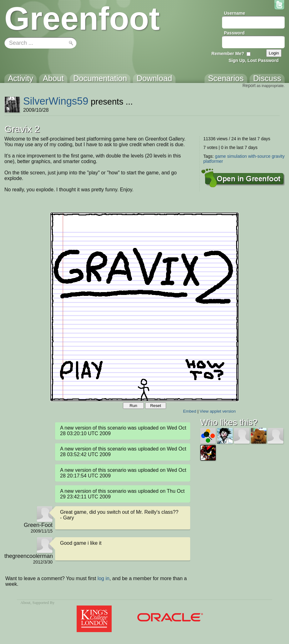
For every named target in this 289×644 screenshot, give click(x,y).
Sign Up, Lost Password (254, 60)
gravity (278, 156)
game (220, 156)
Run (133, 406)
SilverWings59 (56, 101)
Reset (156, 406)
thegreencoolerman (28, 556)
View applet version (218, 411)
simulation (237, 156)
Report (249, 85)
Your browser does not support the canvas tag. (144, 307)
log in (104, 578)
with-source (259, 156)
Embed (190, 411)
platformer (213, 161)
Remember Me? (228, 54)
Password (234, 33)
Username (235, 13)
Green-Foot (38, 525)
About (25, 603)
